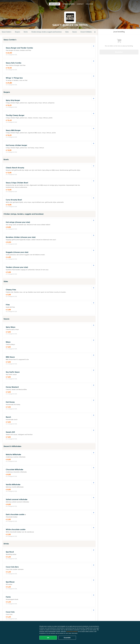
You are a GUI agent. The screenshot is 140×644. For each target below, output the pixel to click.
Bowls (26, 32)
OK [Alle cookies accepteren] (48, 638)
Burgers (17, 32)
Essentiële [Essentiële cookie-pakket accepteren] (67, 638)
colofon (89, 4)
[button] (95, 32)
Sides (67, 32)
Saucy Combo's (7, 32)
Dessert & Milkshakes (87, 32)
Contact (80, 4)
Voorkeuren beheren (72, 631)
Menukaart (55, 4)
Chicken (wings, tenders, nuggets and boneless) (46, 32)
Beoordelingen (68, 4)
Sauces (75, 32)
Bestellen (119, 52)
